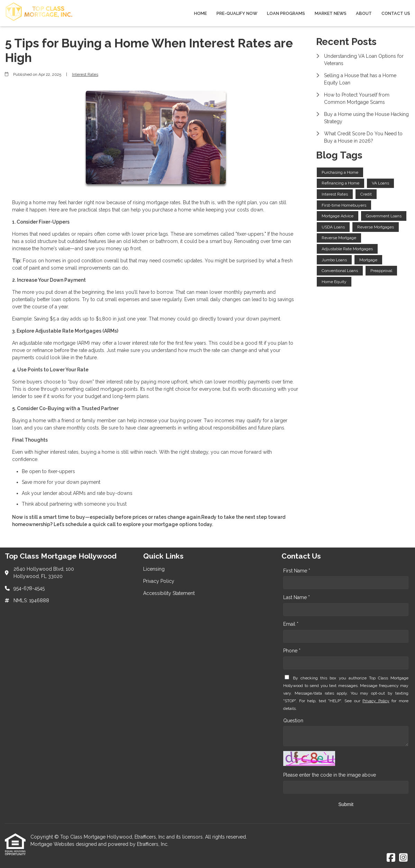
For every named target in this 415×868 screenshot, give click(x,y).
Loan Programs (286, 13)
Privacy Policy (376, 701)
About (364, 13)
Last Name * (297, 597)
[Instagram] (403, 858)
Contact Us (396, 13)
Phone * (292, 651)
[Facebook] (391, 858)
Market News (331, 13)
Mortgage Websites (53, 844)
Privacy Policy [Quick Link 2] (159, 581)
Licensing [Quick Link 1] (154, 569)
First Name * (297, 571)
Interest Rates (85, 74)
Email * (291, 624)
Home (200, 13)
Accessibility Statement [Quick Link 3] (169, 593)
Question (293, 721)
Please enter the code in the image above (330, 775)
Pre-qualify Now (237, 13)
